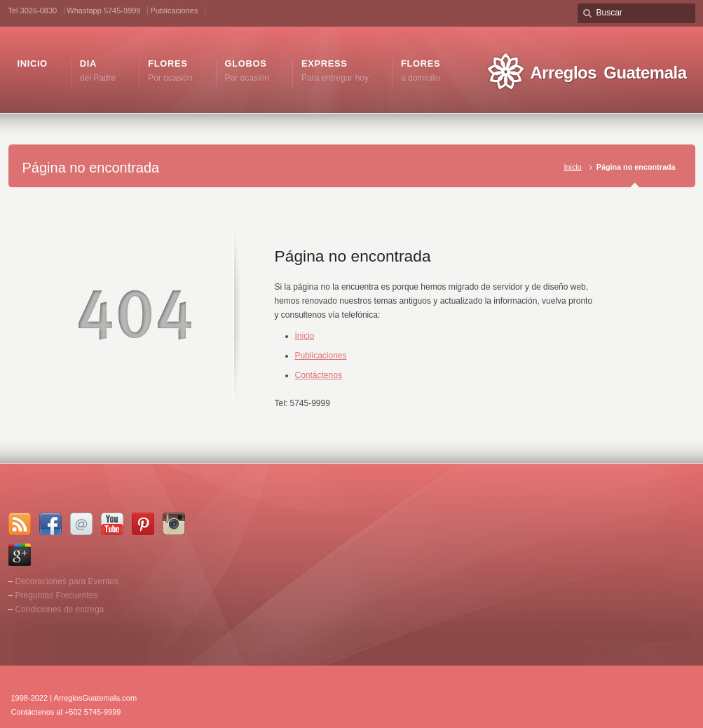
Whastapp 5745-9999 (103, 11)
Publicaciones (175, 11)
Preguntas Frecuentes (57, 595)
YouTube (112, 524)
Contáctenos (319, 375)
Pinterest (143, 524)
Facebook (50, 524)
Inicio (572, 167)
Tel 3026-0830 (33, 11)
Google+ (20, 555)
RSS (20, 524)
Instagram (174, 524)
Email (81, 524)
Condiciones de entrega (60, 609)
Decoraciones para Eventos (67, 581)
